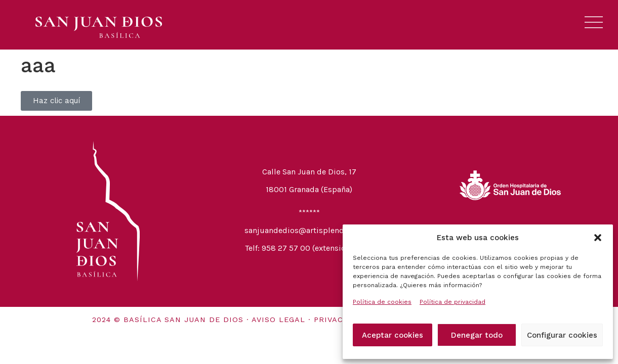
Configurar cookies (562, 335)
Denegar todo (477, 335)
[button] (598, 238)
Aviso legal (278, 320)
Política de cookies (382, 302)
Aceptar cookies (393, 335)
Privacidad (339, 320)
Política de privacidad (452, 302)
